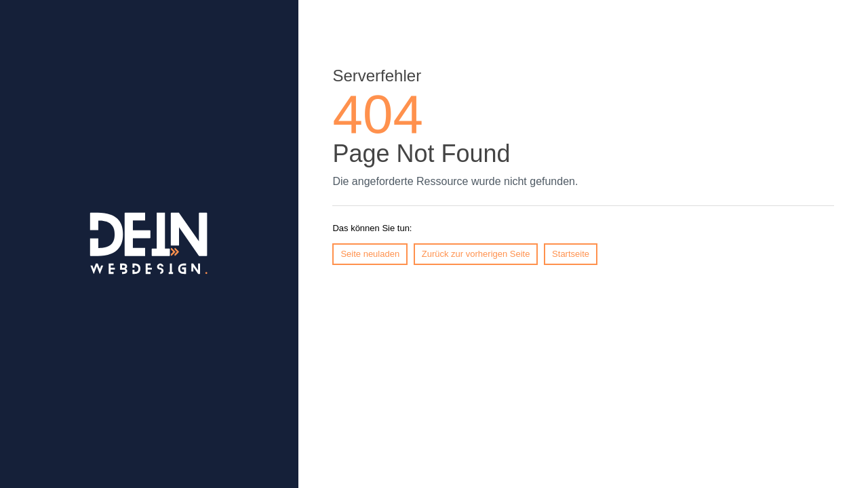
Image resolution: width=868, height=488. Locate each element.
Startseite (571, 254)
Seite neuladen (370, 254)
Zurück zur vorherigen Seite (476, 254)
